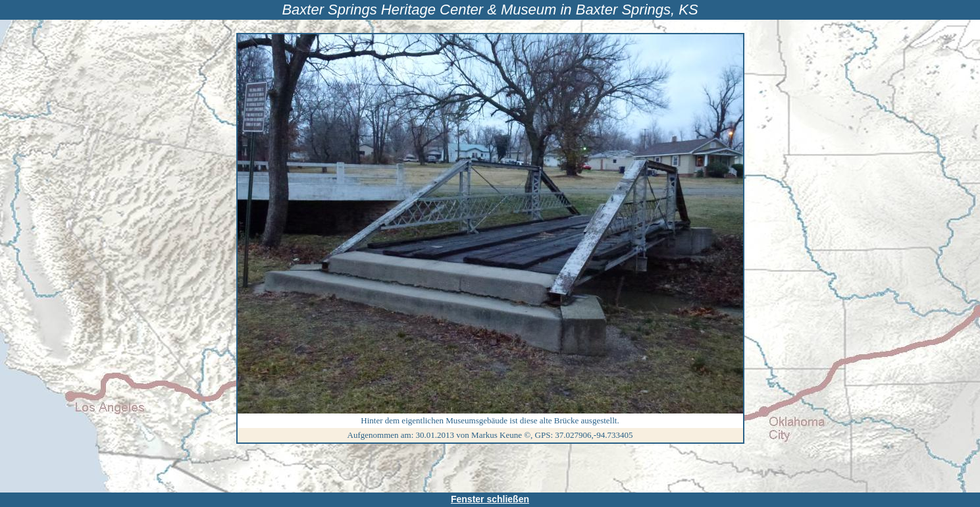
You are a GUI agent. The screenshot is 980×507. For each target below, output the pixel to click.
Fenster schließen (490, 499)
